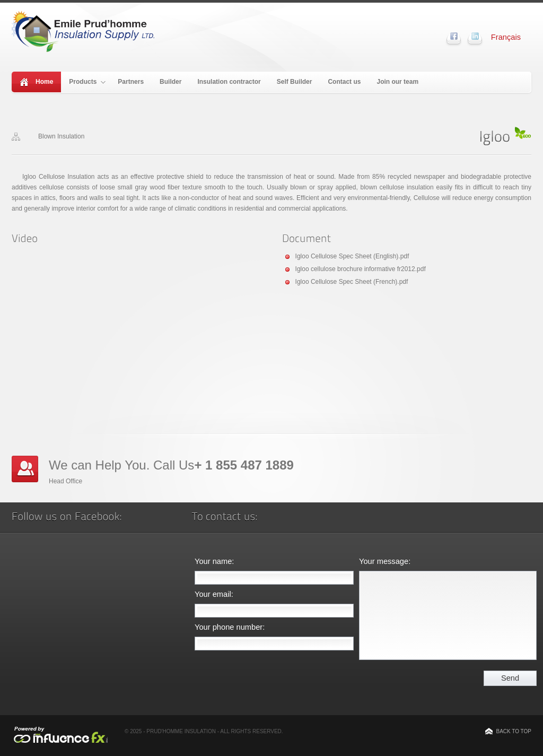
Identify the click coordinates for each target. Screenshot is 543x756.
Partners (131, 82)
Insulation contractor (229, 82)
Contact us (344, 82)
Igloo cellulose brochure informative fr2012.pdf (361, 269)
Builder (170, 82)
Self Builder (295, 82)
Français (506, 37)
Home (44, 82)
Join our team (397, 82)
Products (87, 82)
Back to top (514, 731)
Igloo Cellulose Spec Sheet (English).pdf (352, 256)
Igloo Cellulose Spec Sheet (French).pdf (352, 282)
